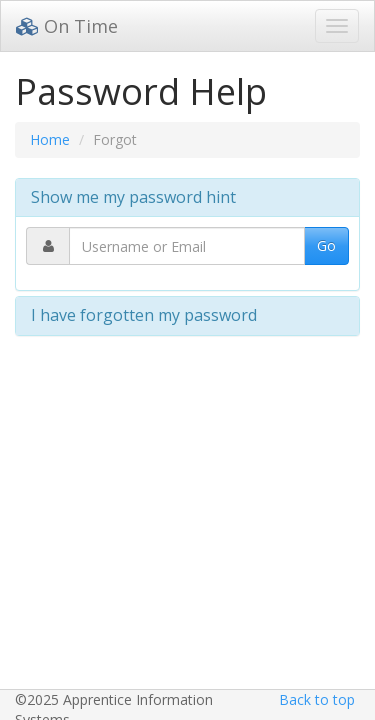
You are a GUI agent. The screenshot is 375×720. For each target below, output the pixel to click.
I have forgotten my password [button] (144, 315)
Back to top (317, 699)
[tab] (187, 198)
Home (50, 139)
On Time (67, 26)
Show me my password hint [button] (133, 197)
